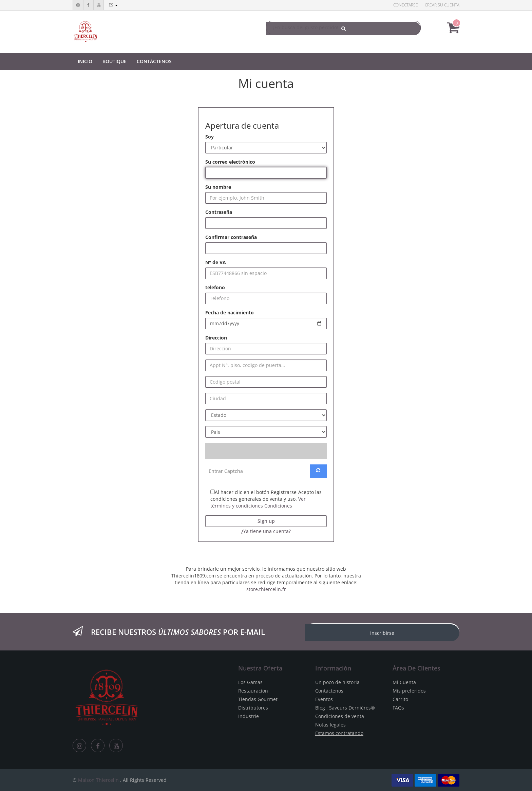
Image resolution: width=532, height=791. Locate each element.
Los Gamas (250, 682)
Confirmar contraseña (231, 237)
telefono (215, 287)
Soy (210, 137)
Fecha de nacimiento (230, 312)
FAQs (398, 708)
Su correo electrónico (230, 162)
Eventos (324, 699)
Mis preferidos (409, 691)
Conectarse (406, 5)
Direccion (216, 338)
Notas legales (330, 725)
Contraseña (219, 212)
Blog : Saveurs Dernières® (345, 708)
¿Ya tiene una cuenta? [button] (266, 531)
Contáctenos (329, 691)
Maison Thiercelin (98, 780)
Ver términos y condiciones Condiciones (258, 502)
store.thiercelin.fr (266, 589)
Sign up (266, 521)
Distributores (253, 708)
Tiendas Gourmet (258, 699)
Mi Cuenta (404, 682)
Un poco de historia (337, 682)
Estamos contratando (339, 733)
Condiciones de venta (340, 716)
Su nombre (218, 187)
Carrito (400, 699)
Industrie (249, 716)
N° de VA (216, 262)
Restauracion (253, 691)
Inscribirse (382, 633)
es (113, 5)
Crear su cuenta (442, 5)
